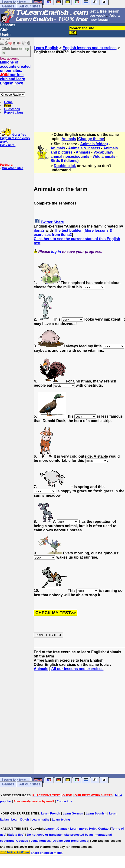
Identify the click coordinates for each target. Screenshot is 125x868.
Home (8, 102)
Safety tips (16, 835)
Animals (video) (94, 144)
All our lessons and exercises (77, 669)
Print (8, 106)
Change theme (91, 139)
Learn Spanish (96, 813)
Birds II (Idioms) (64, 161)
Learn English (46, 48)
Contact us (64, 801)
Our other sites (13, 168)
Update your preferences (70, 841)
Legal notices (40, 841)
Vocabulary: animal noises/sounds (82, 154)
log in (56, 252)
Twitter (47, 222)
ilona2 (39, 230)
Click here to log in (15, 50)
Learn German (73, 813)
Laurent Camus (57, 829)
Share (59, 222)
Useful (6, 35)
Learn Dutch (20, 819)
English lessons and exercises (89, 48)
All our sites (30, 6)
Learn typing (61, 819)
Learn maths (40, 819)
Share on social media (47, 853)
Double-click (65, 166)
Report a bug (13, 112)
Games (8, 6)
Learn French (51, 813)
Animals (69, 139)
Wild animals (104, 156)
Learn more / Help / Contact (90, 829)
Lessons (8, 25)
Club (4, 30)
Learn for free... (15, 780)
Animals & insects (84, 148)
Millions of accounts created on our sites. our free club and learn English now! (15, 73)
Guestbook (12, 109)
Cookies (22, 841)
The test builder (68, 230)
